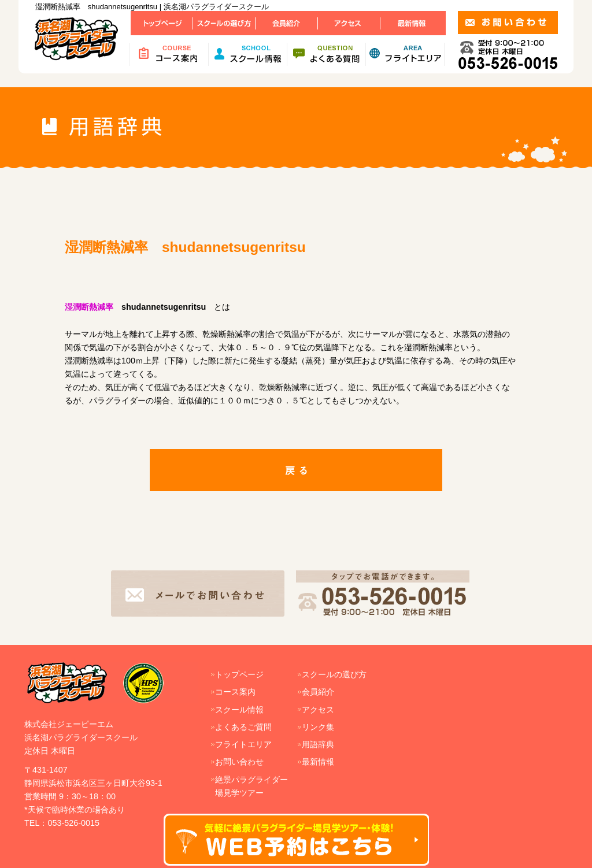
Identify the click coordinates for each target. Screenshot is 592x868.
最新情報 (318, 762)
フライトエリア (243, 744)
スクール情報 (239, 710)
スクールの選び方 (334, 674)
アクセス (318, 710)
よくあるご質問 (243, 727)
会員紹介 (318, 692)
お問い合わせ (239, 762)
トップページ (239, 674)
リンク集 (318, 727)
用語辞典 (318, 744)
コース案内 (235, 692)
